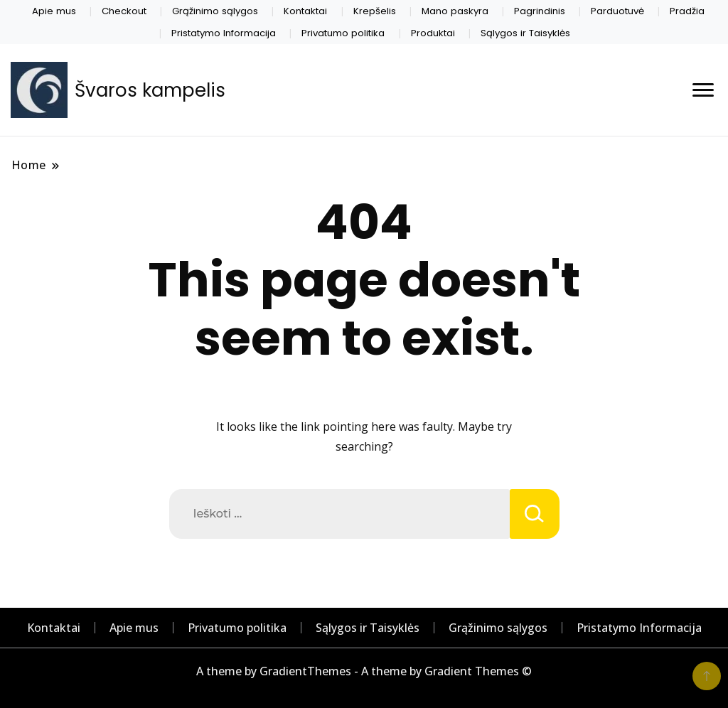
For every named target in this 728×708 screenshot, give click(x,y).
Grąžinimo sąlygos (215, 11)
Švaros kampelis (150, 90)
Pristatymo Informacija (224, 33)
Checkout (124, 11)
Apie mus (54, 11)
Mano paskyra (455, 11)
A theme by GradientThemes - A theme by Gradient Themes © (364, 671)
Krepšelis (375, 11)
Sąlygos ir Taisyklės (525, 33)
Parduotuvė (617, 11)
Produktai (433, 33)
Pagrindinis (540, 11)
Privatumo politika (343, 33)
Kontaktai (305, 11)
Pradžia (687, 11)
